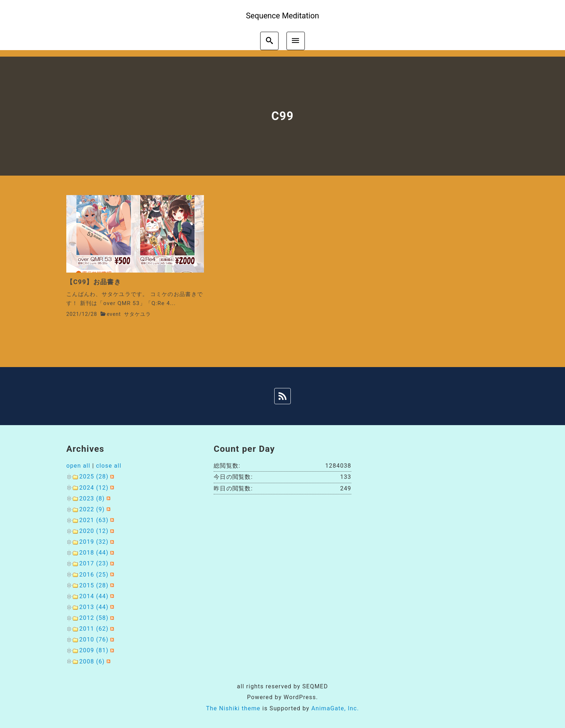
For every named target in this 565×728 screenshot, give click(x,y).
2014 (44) (94, 596)
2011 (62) (94, 629)
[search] (269, 41)
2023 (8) (92, 498)
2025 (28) (94, 476)
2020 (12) (94, 531)
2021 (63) (94, 520)
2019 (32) (94, 542)
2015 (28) (94, 585)
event (114, 314)
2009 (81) (94, 650)
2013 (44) (94, 607)
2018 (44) (94, 553)
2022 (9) (92, 509)
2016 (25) (94, 575)
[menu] (296, 41)
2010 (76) (94, 639)
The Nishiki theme (233, 708)
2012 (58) (94, 618)
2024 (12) (94, 488)
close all (109, 466)
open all (78, 466)
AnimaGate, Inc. (335, 708)
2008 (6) (92, 661)
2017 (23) (94, 563)
